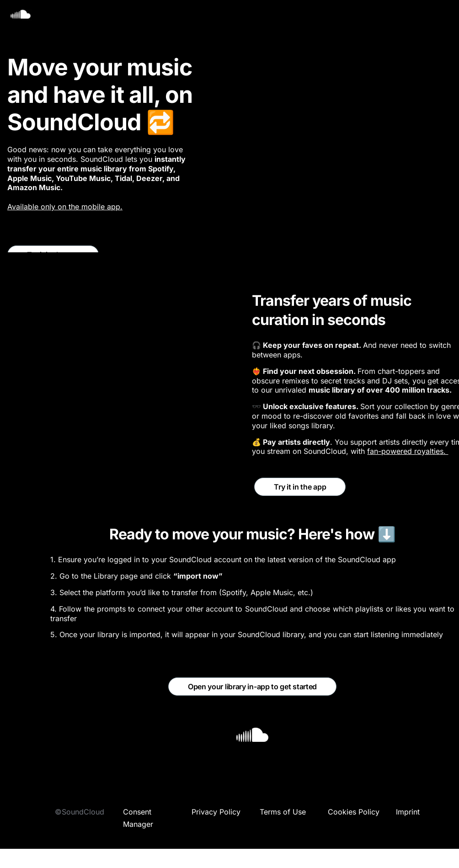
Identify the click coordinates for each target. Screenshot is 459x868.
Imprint (408, 812)
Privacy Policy (216, 812)
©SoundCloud (80, 812)
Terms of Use (283, 812)
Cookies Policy (354, 812)
